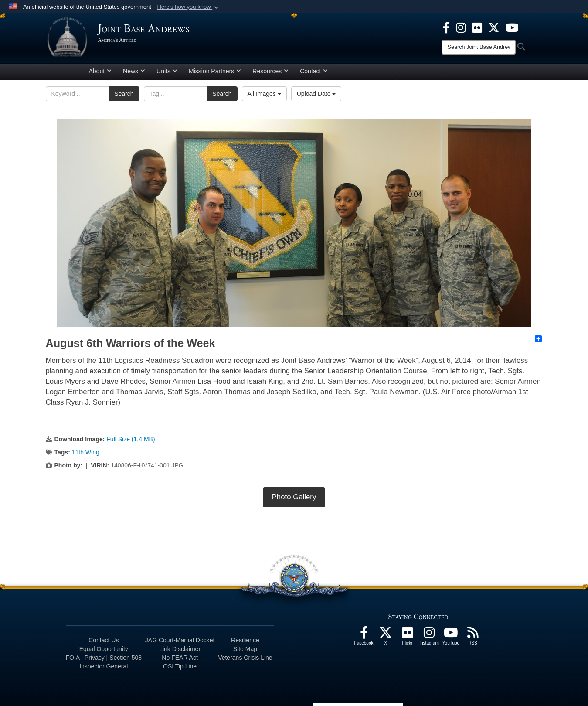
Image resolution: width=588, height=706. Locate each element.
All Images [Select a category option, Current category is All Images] (264, 94)
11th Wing (86, 452)
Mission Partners (215, 71)
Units (167, 71)
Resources (270, 71)
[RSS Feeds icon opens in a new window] (473, 635)
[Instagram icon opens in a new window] (461, 27)
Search (124, 94)
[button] (189, 7)
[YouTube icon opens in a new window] (512, 27)
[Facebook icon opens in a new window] (446, 27)
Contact (314, 71)
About (100, 71)
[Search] (479, 47)
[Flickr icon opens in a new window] (477, 27)
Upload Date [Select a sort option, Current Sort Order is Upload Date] (316, 94)
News (134, 71)
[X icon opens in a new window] (494, 27)
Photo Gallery (294, 497)
